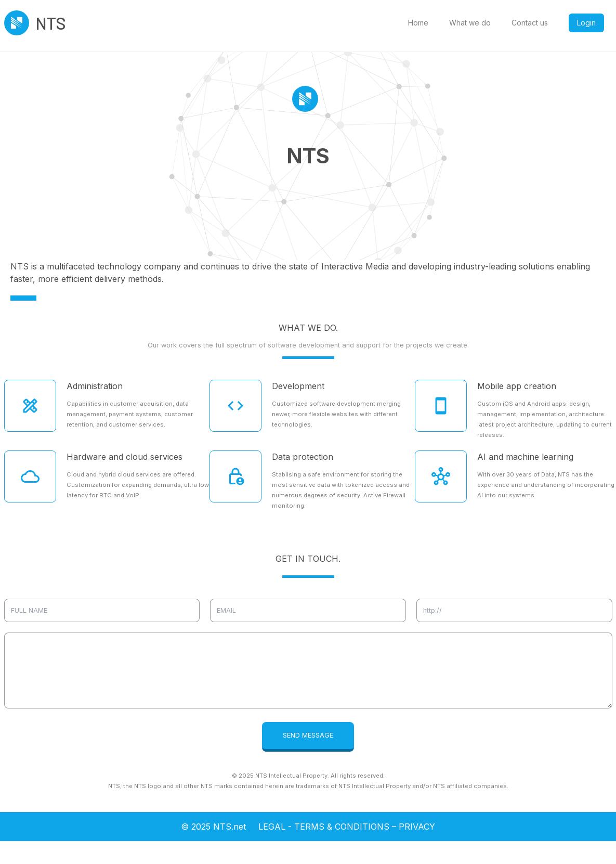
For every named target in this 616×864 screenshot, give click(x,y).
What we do (470, 23)
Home (418, 23)
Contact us (530, 23)
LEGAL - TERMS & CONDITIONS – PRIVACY (347, 827)
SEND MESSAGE (308, 735)
